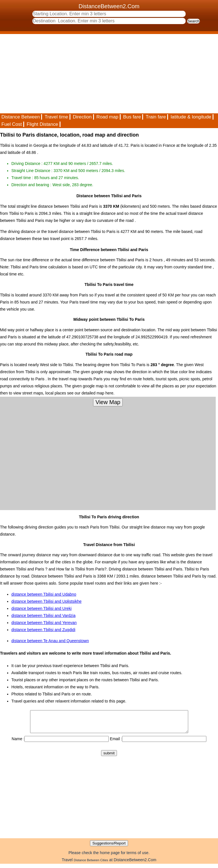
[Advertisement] (109, 74)
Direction (82, 117)
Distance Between (21, 117)
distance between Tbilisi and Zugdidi (43, 630)
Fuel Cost (12, 124)
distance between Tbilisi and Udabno (44, 594)
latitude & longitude (191, 117)
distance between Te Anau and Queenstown (50, 641)
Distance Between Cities (91, 864)
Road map (107, 117)
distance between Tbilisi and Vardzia (43, 616)
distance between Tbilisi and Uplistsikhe (46, 601)
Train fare (156, 117)
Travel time (56, 117)
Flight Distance (42, 124)
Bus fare (132, 117)
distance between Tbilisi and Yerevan (44, 623)
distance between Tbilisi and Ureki (41, 608)
